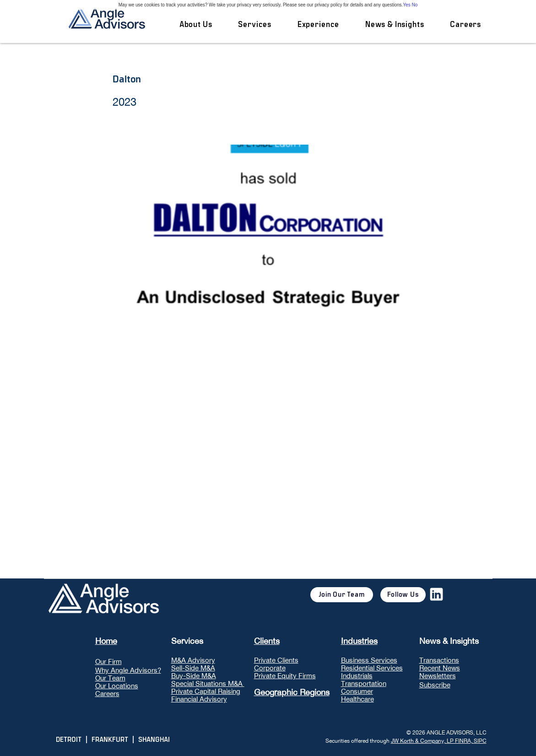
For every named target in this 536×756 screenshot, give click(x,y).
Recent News (440, 668)
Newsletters (438, 676)
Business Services (369, 660)
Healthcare (357, 699)
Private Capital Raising (206, 691)
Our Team (110, 678)
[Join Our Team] (342, 595)
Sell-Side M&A (193, 668)
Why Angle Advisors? (128, 670)
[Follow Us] (403, 595)
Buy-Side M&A (194, 676)
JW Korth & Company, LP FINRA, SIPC (439, 741)
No (414, 5)
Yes (406, 5)
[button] (255, 25)
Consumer (357, 691)
